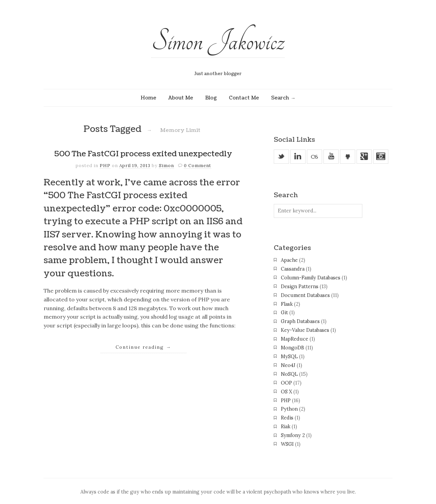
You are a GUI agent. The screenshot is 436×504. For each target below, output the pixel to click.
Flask (287, 304)
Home (148, 98)
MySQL (289, 357)
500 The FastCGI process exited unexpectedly (143, 154)
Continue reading (143, 347)
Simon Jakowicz (218, 41)
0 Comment (198, 166)
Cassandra (293, 269)
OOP (286, 383)
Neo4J (288, 365)
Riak (286, 427)
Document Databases (305, 295)
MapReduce (295, 339)
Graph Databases (300, 321)
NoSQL (289, 374)
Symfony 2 (293, 435)
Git (284, 313)
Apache (289, 260)
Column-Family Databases (311, 278)
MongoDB (293, 348)
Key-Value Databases (305, 330)
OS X (286, 392)
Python (289, 409)
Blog (211, 98)
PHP (105, 166)
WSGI (287, 444)
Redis (287, 418)
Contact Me (244, 98)
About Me (181, 98)
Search (280, 98)
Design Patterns (300, 287)
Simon (166, 166)
